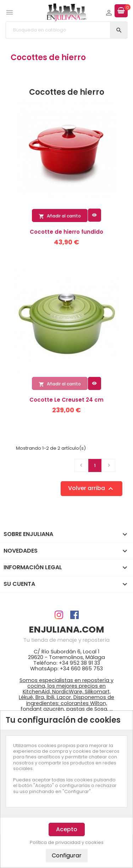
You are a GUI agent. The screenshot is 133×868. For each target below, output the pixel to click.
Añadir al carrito (60, 216)
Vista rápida (94, 215)
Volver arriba (92, 488)
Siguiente (109, 465)
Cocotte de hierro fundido (66, 232)
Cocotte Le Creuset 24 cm (66, 400)
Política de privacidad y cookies (67, 843)
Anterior (81, 465)
